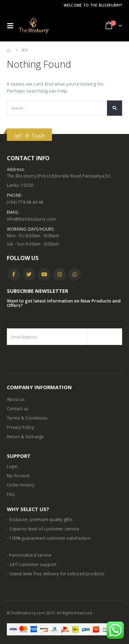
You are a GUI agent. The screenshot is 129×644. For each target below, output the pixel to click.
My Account (18, 475)
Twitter (29, 274)
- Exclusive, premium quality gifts (40, 519)
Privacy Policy (20, 427)
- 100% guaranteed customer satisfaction (49, 538)
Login (12, 466)
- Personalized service (29, 555)
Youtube (44, 274)
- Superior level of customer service (43, 529)
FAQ (11, 494)
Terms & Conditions (27, 418)
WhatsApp (75, 274)
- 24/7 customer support (32, 564)
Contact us (18, 408)
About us (16, 399)
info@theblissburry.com (31, 219)
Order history (21, 485)
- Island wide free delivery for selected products (56, 574)
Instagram (60, 274)
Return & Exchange (25, 436)
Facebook (14, 274)
